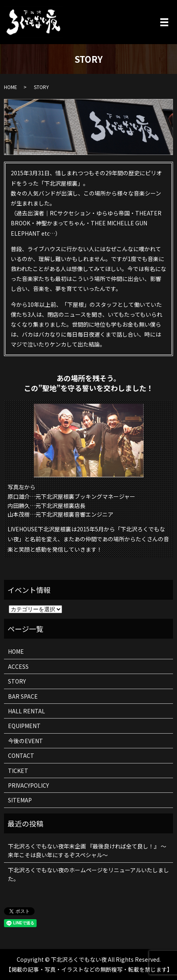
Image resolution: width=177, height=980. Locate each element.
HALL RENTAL (26, 711)
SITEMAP (20, 800)
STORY (17, 681)
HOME (11, 87)
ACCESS (18, 666)
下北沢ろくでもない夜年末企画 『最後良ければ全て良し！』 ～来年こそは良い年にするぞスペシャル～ (87, 850)
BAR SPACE (23, 696)
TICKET (18, 771)
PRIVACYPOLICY (28, 785)
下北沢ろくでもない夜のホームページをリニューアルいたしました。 (88, 874)
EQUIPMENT (24, 726)
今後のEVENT (25, 741)
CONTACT (21, 755)
